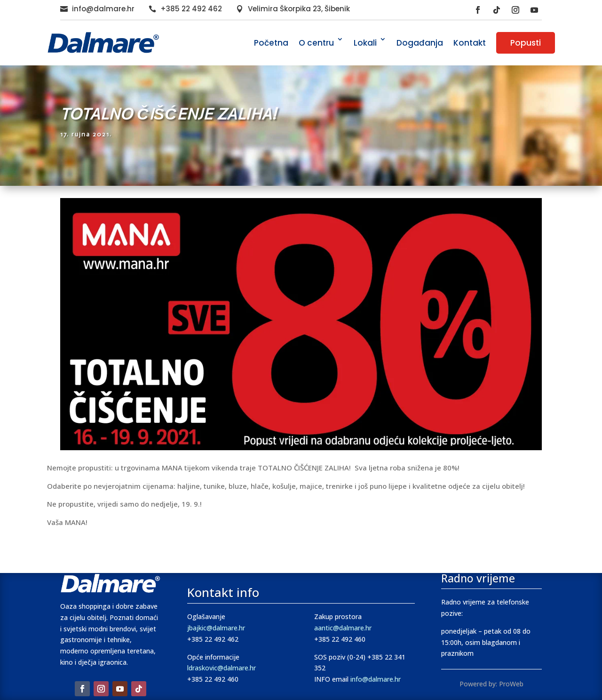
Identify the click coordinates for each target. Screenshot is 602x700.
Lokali (365, 43)
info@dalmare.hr (103, 9)
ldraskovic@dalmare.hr (222, 668)
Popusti (526, 43)
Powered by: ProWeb (491, 684)
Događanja (420, 43)
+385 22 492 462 (191, 9)
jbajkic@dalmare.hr (216, 628)
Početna (271, 43)
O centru (316, 43)
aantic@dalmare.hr (343, 628)
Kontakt (470, 43)
